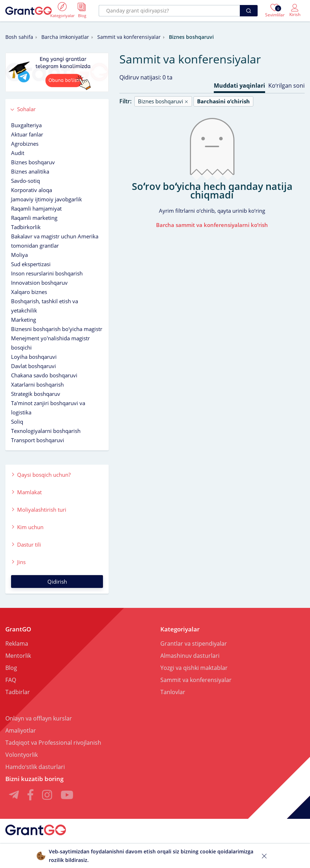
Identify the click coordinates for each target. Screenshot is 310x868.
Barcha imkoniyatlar (65, 37)
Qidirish (57, 582)
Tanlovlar (173, 692)
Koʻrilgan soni (286, 86)
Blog (11, 668)
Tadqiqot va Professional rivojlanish (53, 743)
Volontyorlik (22, 755)
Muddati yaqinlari (239, 86)
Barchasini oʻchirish (223, 101)
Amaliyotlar (21, 730)
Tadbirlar (18, 692)
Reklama (17, 644)
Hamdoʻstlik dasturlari (35, 767)
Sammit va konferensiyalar (129, 37)
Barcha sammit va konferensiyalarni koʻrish (212, 225)
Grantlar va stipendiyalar (194, 644)
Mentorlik (18, 656)
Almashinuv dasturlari (190, 656)
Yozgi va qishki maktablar (194, 668)
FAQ (11, 680)
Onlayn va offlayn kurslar (39, 718)
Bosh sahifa (19, 37)
